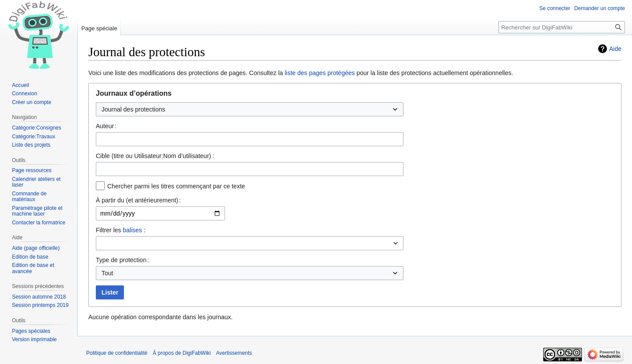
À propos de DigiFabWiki (182, 353)
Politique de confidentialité (117, 353)
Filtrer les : (121, 230)
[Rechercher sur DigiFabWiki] (562, 27)
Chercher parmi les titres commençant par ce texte (176, 186)
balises (132, 230)
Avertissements (234, 353)
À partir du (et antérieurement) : (138, 200)
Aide (615, 49)
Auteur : (106, 126)
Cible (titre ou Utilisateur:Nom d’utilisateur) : (155, 156)
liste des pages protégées (320, 73)
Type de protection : (122, 260)
